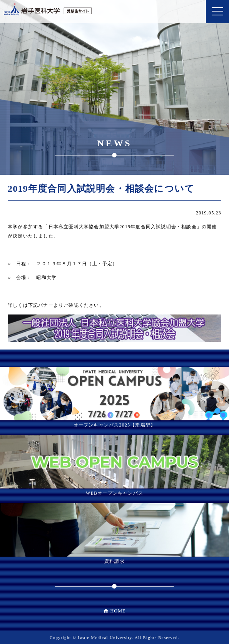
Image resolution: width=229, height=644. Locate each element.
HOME (118, 611)
